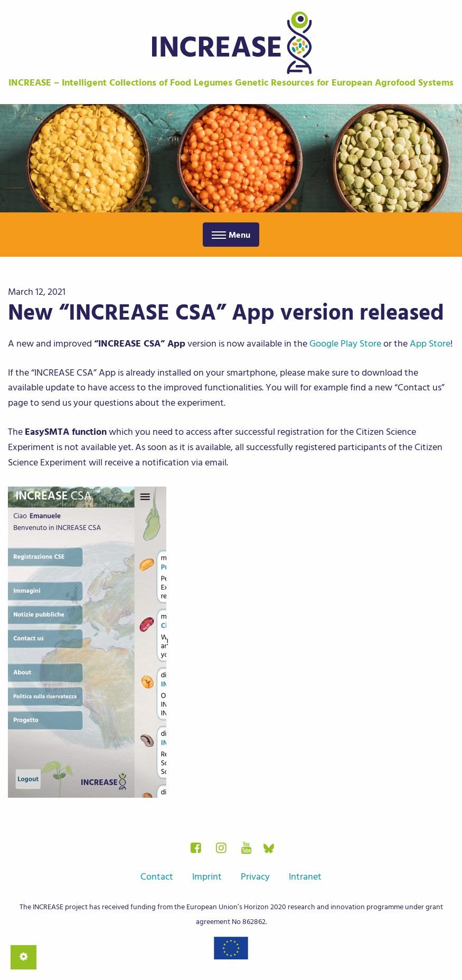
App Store (430, 344)
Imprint (207, 877)
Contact (157, 877)
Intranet (305, 877)
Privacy (255, 877)
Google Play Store (345, 344)
